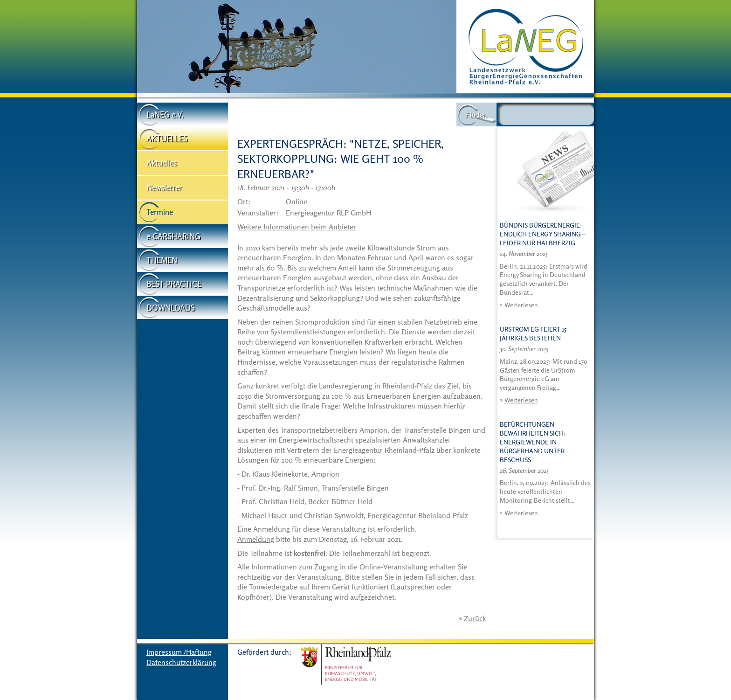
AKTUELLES (167, 138)
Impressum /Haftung (179, 652)
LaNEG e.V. (165, 114)
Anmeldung (256, 539)
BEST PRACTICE (174, 284)
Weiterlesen (521, 305)
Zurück (475, 618)
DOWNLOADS (171, 308)
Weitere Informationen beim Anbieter (297, 227)
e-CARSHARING (173, 236)
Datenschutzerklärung (181, 662)
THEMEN (162, 260)
